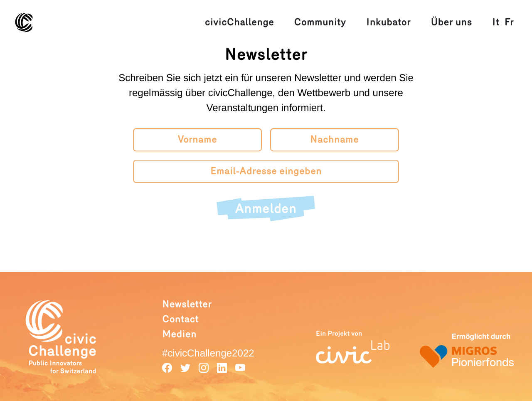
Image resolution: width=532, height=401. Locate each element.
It (496, 22)
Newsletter (187, 304)
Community (320, 22)
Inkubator (388, 22)
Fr (509, 22)
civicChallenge (239, 22)
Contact (180, 319)
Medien (179, 334)
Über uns (451, 22)
